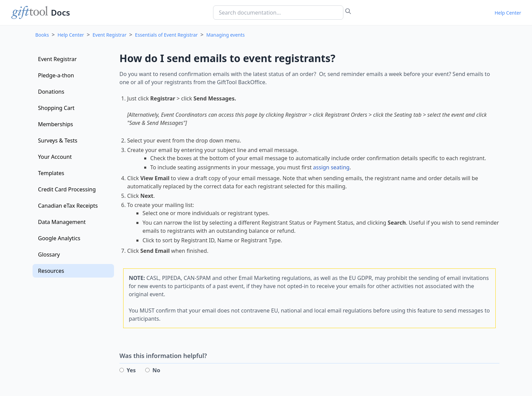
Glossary (49, 254)
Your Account (55, 157)
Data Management (62, 222)
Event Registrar (110, 35)
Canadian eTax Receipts (68, 206)
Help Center (508, 13)
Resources (51, 271)
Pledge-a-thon (56, 75)
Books (42, 35)
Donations (51, 92)
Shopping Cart (56, 108)
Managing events (225, 35)
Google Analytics (59, 238)
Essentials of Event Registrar (166, 35)
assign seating (331, 167)
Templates (51, 173)
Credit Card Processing (67, 189)
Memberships (55, 124)
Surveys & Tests (58, 140)
